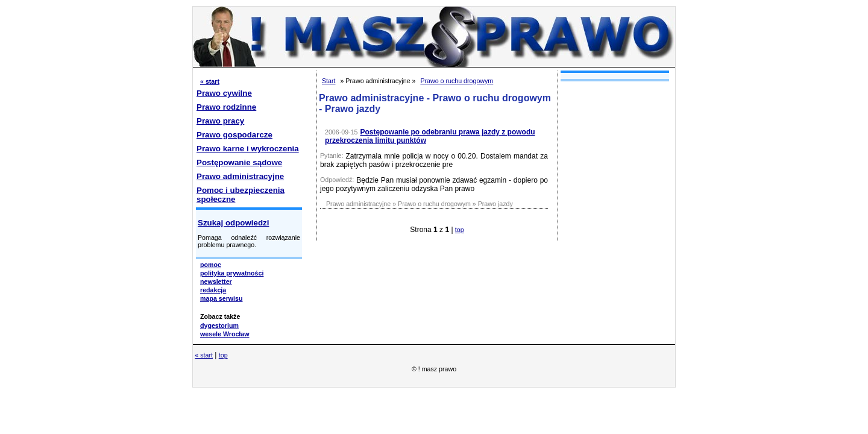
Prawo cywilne (224, 93)
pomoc (211, 265)
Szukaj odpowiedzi (233, 223)
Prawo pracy (220, 121)
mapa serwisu (221, 298)
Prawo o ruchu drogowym (457, 81)
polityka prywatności (232, 273)
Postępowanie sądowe (239, 162)
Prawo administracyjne (240, 176)
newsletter (216, 281)
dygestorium (219, 325)
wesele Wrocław (225, 334)
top (460, 230)
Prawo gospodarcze (234, 135)
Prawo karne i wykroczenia (248, 149)
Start (329, 81)
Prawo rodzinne (226, 107)
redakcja (213, 290)
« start (210, 81)
